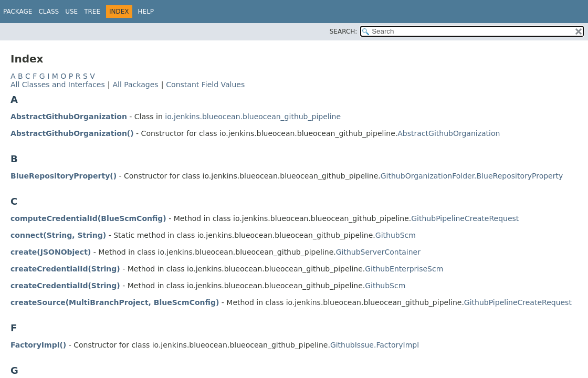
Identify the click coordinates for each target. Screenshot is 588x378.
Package (18, 12)
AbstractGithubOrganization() (72, 133)
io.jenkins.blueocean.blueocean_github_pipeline (253, 117)
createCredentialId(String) (65, 269)
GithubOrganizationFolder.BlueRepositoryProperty (472, 176)
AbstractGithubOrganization (69, 117)
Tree (92, 12)
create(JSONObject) (51, 252)
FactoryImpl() (38, 345)
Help (146, 12)
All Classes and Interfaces (58, 85)
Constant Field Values (205, 85)
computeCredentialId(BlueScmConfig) (88, 218)
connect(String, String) (58, 235)
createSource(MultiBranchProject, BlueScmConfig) (115, 302)
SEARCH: (344, 31)
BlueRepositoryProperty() (64, 176)
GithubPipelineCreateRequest (465, 218)
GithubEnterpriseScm (404, 269)
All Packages (135, 85)
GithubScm (396, 235)
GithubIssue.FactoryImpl (375, 345)
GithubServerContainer (378, 252)
